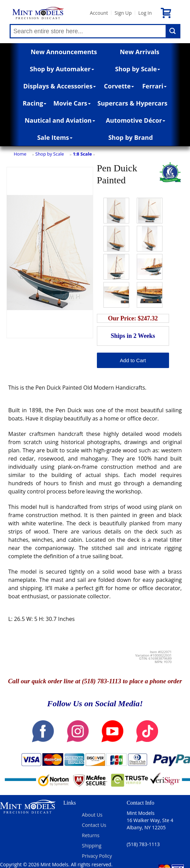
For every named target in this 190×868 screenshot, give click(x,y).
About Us (92, 815)
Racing (35, 103)
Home (20, 154)
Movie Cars (72, 103)
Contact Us (94, 825)
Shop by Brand (131, 137)
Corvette (119, 86)
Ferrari (154, 86)
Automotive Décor (136, 120)
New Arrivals (140, 52)
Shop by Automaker (62, 69)
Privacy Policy (97, 856)
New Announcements (64, 52)
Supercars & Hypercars (133, 103)
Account (99, 13)
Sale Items (55, 137)
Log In (145, 13)
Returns (91, 835)
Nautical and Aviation (60, 120)
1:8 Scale (82, 154)
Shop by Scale (138, 69)
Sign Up (123, 13)
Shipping (92, 846)
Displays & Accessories (60, 86)
